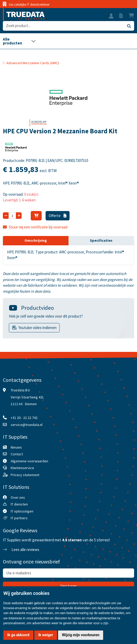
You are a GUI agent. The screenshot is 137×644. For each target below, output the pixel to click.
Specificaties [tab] (101, 240)
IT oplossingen (22, 511)
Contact (17, 454)
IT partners (19, 518)
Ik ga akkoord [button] (18, 635)
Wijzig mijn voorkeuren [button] (81, 635)
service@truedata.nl (27, 425)
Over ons (18, 497)
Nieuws (16, 447)
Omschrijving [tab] (36, 240)
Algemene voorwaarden (29, 461)
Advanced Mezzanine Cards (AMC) (33, 63)
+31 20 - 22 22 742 (24, 418)
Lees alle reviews (21, 550)
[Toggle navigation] (19, 41)
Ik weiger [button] (46, 635)
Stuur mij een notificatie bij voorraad (35, 227)
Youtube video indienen (38, 328)
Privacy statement (25, 475)
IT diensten (19, 504)
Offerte (58, 216)
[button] (111, 17)
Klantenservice (22, 468)
